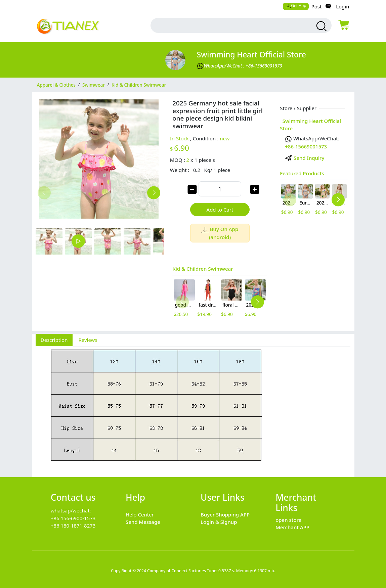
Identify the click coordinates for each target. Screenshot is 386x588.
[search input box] (229, 25)
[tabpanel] (193, 408)
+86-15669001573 (306, 146)
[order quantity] (220, 189)
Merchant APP (292, 527)
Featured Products (302, 173)
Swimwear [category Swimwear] (94, 85)
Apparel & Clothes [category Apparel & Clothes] (56, 85)
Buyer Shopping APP (225, 514)
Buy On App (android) (220, 233)
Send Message (143, 522)
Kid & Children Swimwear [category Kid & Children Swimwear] (139, 85)
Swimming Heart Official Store (251, 55)
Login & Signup (219, 522)
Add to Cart (220, 210)
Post (317, 6)
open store (288, 520)
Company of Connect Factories (177, 571)
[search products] (321, 26)
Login (342, 6)
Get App (296, 6)
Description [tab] (54, 340)
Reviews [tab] (88, 340)
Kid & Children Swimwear (203, 269)
